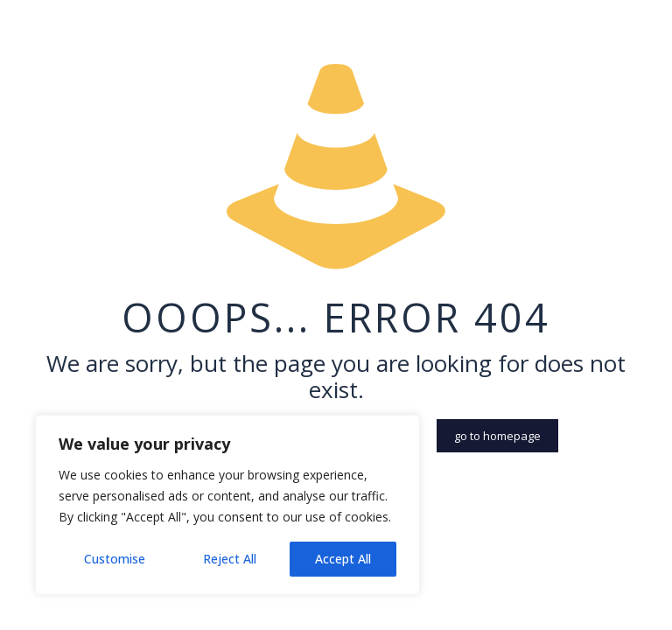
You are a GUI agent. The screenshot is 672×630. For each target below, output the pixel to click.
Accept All (343, 559)
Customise (115, 559)
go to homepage (497, 436)
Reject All (230, 559)
